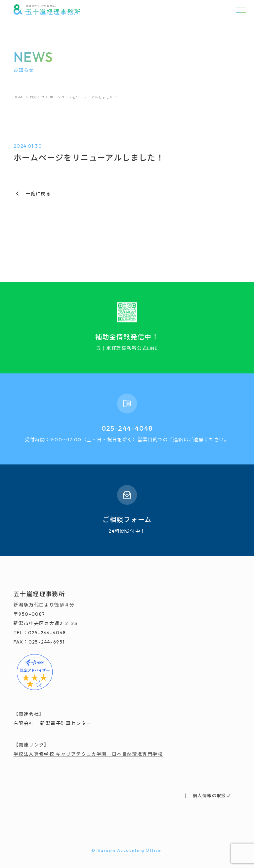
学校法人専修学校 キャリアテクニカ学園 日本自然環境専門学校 (88, 754)
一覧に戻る (32, 194)
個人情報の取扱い (212, 796)
